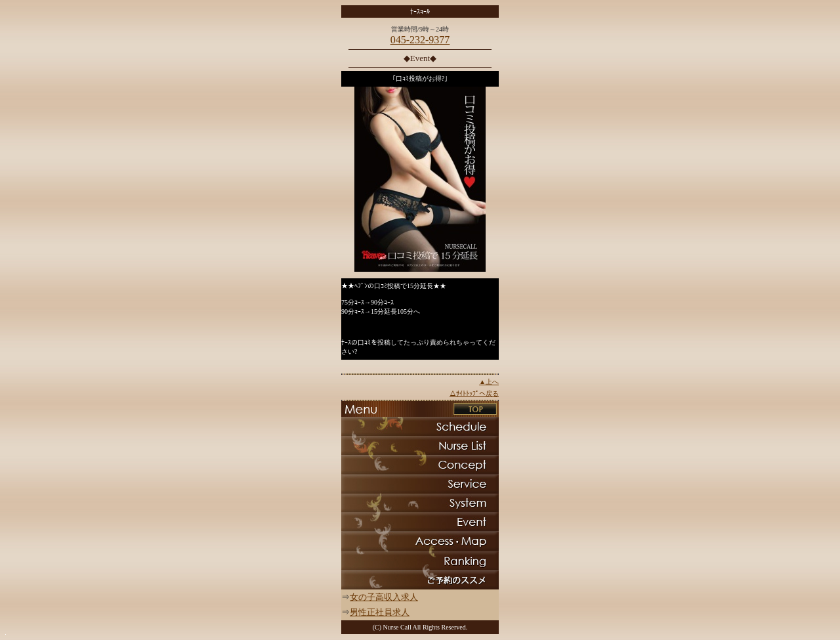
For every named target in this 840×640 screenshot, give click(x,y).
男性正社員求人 (380, 612)
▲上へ (489, 382)
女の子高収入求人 (384, 597)
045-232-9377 (420, 40)
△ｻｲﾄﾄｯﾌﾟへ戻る (474, 394)
